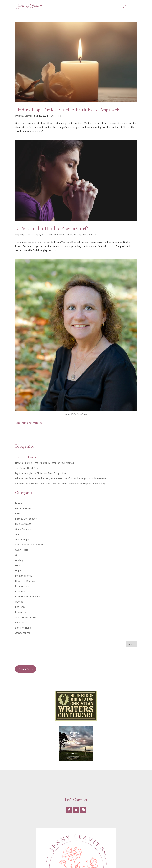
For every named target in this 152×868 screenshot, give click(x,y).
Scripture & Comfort (26, 617)
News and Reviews (25, 581)
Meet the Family (24, 576)
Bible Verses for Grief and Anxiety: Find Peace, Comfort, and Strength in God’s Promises (61, 478)
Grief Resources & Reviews (29, 545)
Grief (53, 116)
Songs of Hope (23, 628)
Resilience (20, 607)
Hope (18, 571)
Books (19, 503)
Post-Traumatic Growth (28, 597)
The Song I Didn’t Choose (28, 468)
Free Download (23, 524)
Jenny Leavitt (25, 116)
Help (59, 116)
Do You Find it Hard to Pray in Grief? (52, 228)
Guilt (18, 555)
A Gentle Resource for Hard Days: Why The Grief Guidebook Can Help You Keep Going (60, 484)
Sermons (20, 623)
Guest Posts (22, 550)
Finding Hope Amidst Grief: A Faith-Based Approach (67, 110)
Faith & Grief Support (26, 519)
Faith (18, 513)
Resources (21, 612)
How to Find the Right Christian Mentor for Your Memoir (45, 463)
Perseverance (22, 586)
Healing (77, 235)
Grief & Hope (22, 539)
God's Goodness (24, 529)
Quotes (19, 602)
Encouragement (58, 235)
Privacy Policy (26, 669)
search (132, 644)
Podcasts (93, 235)
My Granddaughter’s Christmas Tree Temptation (40, 473)
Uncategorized (23, 633)
